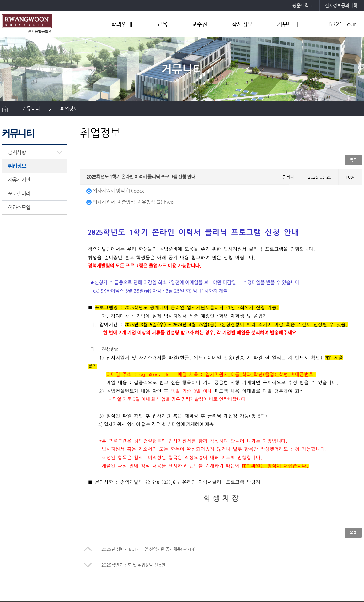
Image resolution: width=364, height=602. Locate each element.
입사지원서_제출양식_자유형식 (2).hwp (130, 202)
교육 (162, 24)
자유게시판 (19, 180)
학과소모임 (19, 207)
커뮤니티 (288, 24)
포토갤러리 (19, 193)
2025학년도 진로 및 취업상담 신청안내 (135, 565)
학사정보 (242, 24)
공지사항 (17, 152)
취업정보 (69, 108)
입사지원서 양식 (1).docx (115, 190)
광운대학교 (303, 5)
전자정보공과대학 (341, 5)
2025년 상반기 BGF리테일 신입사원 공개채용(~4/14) (149, 549)
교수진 (199, 24)
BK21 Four (342, 24)
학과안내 (122, 24)
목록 (353, 160)
